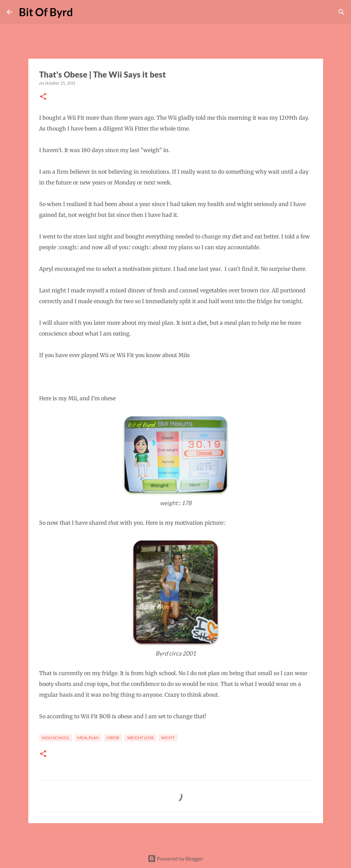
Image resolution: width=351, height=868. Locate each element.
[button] (43, 97)
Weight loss (140, 738)
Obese (113, 738)
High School (56, 738)
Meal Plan (88, 738)
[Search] (82, 12)
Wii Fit (168, 738)
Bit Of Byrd (46, 12)
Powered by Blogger (175, 858)
